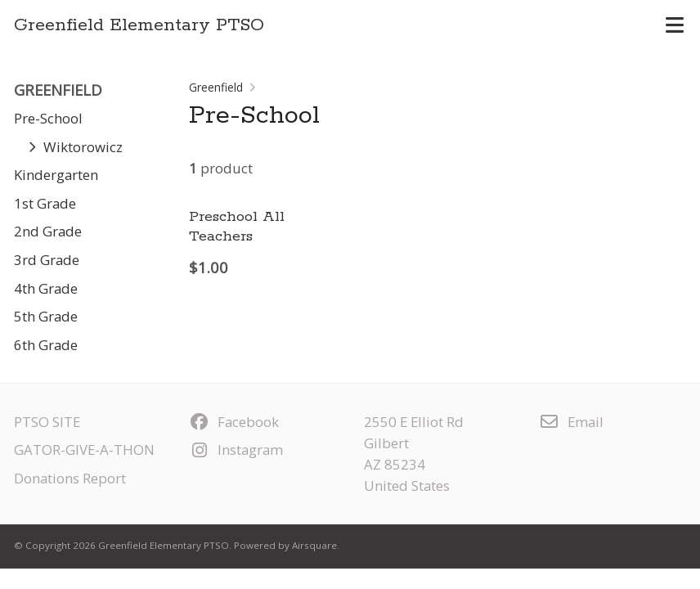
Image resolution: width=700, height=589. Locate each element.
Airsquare (314, 545)
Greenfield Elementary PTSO (139, 25)
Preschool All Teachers (237, 226)
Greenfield (216, 87)
